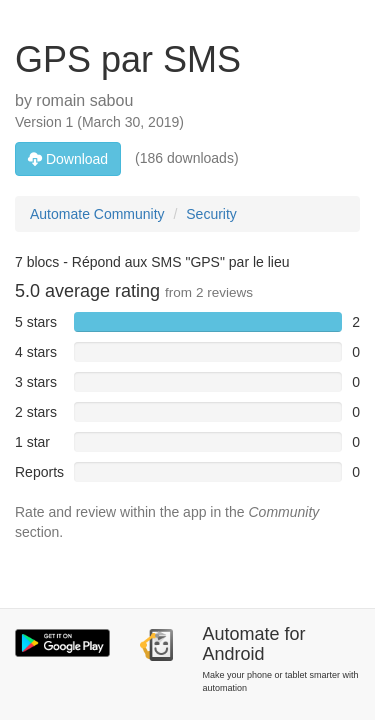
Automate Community (97, 214)
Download (68, 159)
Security (211, 214)
